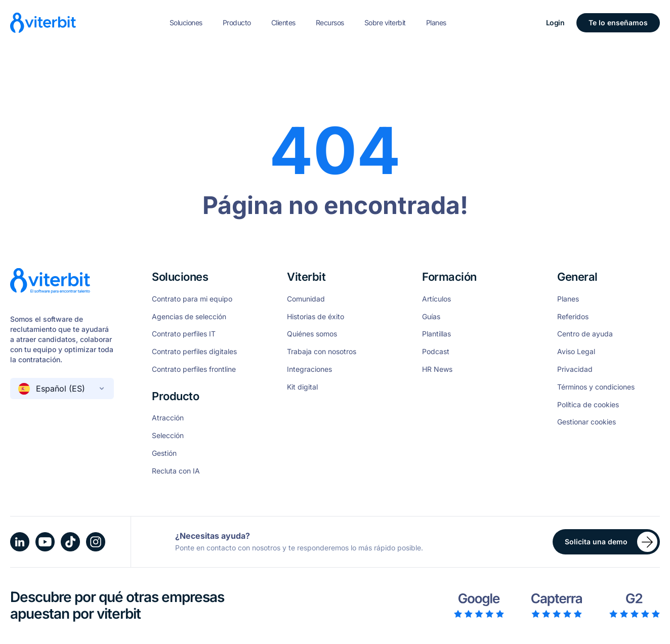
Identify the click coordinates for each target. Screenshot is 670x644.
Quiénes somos (312, 334)
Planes (436, 23)
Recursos (330, 23)
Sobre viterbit (385, 23)
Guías (431, 317)
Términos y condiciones (596, 387)
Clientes (283, 23)
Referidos (573, 317)
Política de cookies (588, 405)
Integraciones (309, 369)
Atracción (168, 418)
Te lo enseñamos (618, 23)
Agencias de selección (189, 317)
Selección (168, 436)
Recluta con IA (176, 471)
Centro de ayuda (585, 334)
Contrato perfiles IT (184, 334)
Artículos (436, 299)
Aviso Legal (576, 352)
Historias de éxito (316, 317)
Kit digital (302, 387)
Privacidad (575, 369)
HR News (437, 369)
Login (555, 23)
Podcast (436, 352)
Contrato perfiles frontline (194, 369)
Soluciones (186, 23)
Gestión (164, 453)
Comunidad (306, 299)
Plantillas (436, 334)
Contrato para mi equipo (192, 299)
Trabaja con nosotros (322, 352)
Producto (237, 23)
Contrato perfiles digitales (194, 352)
